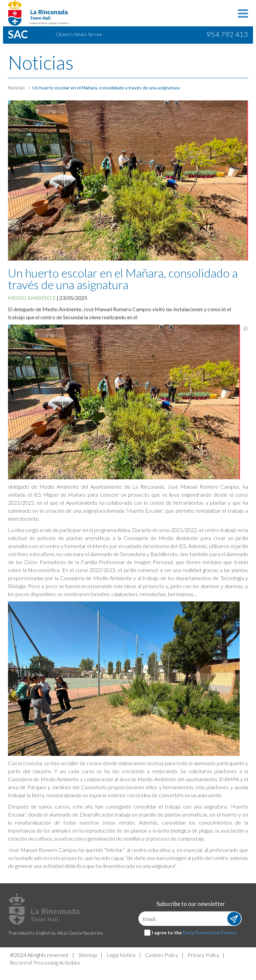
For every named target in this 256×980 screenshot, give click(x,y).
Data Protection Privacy (210, 932)
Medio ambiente (32, 298)
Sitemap (88, 955)
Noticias (16, 88)
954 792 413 (227, 34)
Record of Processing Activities (45, 962)
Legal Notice (121, 955)
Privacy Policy (203, 955)
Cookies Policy (162, 955)
